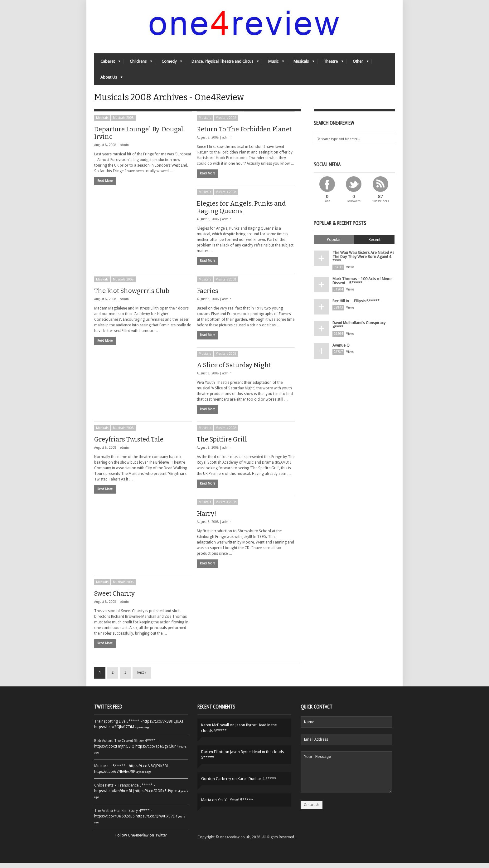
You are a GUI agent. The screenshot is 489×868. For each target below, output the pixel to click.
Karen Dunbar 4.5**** (257, 784)
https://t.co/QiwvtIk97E (155, 821)
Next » (142, 678)
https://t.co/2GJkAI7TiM (114, 732)
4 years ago (143, 732)
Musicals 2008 (123, 123)
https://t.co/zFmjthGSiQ (114, 751)
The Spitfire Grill (222, 444)
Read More (105, 186)
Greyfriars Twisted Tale (129, 444)
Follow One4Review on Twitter (141, 840)
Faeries (208, 296)
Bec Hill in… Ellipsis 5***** (356, 305)
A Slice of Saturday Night (234, 370)
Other (358, 64)
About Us (108, 80)
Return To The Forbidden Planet (244, 134)
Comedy (169, 64)
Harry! (206, 519)
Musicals (301, 64)
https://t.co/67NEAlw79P (115, 777)
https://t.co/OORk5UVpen (156, 796)
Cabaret (107, 64)
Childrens (138, 64)
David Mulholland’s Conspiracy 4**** (359, 328)
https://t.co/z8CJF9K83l (148, 771)
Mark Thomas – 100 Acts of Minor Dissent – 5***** (362, 285)
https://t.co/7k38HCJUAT (163, 726)
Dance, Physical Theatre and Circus (222, 64)
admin (124, 150)
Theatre (330, 64)
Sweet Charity (114, 598)
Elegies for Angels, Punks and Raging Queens (241, 212)
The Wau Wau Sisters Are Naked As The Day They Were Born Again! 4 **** (362, 261)
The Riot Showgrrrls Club (132, 296)
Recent (375, 244)
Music (273, 64)
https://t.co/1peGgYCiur (156, 751)
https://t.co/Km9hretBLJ (114, 796)
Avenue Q (340, 348)
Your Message (346, 781)
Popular (334, 244)
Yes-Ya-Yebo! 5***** (235, 805)
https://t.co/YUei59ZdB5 (114, 821)
